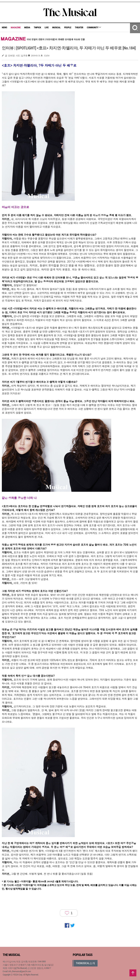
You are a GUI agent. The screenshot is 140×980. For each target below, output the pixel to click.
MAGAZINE (16, 27)
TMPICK (37, 27)
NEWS (4, 27)
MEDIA (27, 27)
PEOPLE (68, 27)
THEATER (79, 27)
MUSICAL (56, 27)
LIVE (47, 27)
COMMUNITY (94, 27)
